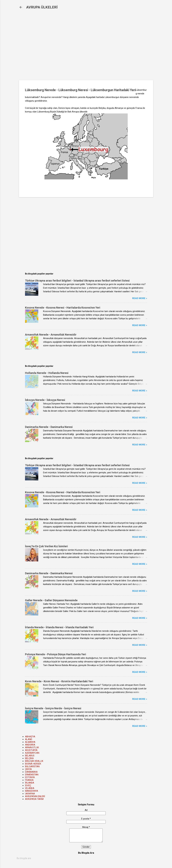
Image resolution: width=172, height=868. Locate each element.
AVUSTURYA (31, 750)
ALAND (29, 739)
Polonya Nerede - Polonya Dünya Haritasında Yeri (56, 654)
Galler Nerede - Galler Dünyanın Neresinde (51, 600)
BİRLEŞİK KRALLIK (34, 761)
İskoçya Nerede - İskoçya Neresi (45, 400)
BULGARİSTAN (32, 766)
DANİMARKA (31, 772)
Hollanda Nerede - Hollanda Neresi (47, 373)
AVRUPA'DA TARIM (34, 799)
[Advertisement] (68, 47)
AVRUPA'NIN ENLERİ (35, 796)
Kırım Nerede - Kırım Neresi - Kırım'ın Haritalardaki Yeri (59, 681)
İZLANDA (30, 788)
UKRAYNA (30, 794)
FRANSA (29, 780)
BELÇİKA (29, 758)
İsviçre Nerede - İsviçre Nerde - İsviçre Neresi (53, 708)
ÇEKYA (28, 769)
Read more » (140, 298)
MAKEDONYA (32, 791)
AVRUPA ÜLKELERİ (42, 7)
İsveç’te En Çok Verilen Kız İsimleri (46, 546)
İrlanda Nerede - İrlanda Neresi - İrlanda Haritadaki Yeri (59, 627)
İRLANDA (30, 783)
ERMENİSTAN (32, 775)
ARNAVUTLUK (32, 747)
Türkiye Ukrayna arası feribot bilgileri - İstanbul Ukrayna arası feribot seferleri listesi (77, 281)
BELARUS (30, 756)
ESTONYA (30, 777)
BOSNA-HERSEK (33, 764)
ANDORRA (30, 745)
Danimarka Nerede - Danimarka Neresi (49, 427)
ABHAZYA (30, 737)
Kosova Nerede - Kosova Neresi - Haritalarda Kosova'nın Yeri (63, 308)
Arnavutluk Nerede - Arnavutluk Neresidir (51, 335)
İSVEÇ (28, 785)
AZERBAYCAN (32, 753)
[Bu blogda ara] (86, 858)
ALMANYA (30, 742)
